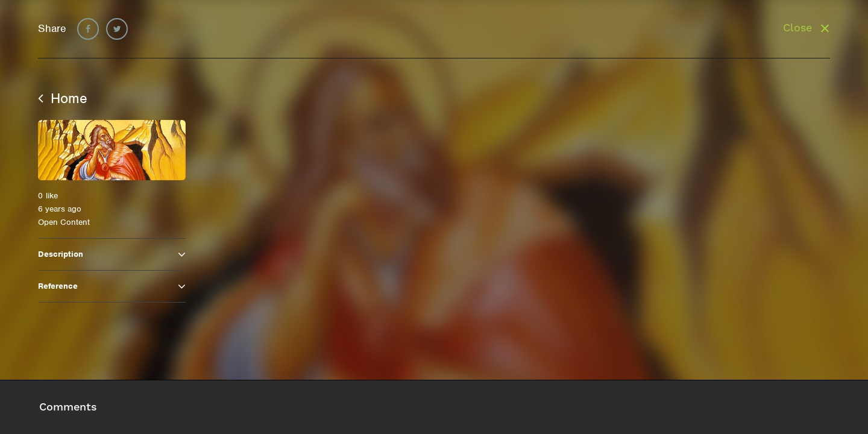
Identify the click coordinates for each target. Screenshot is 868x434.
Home (63, 98)
